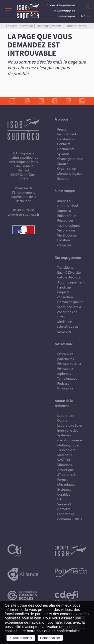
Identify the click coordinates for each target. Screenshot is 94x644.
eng (88, 16)
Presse (62, 129)
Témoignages (67, 378)
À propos (62, 119)
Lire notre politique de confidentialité (50, 631)
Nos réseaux (64, 344)
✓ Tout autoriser (21, 638)
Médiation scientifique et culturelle (68, 327)
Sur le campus (65, 191)
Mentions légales (70, 174)
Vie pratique (66, 230)
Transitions (65, 268)
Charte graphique (70, 159)
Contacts (64, 144)
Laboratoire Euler (70, 425)
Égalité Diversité (69, 273)
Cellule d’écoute (69, 277)
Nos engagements (49, 26)
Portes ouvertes (76, 26)
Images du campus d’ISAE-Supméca (69, 206)
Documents (66, 149)
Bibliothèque (67, 216)
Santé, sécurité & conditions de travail (69, 312)
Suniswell (64, 504)
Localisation (66, 139)
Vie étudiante (67, 235)
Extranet (64, 179)
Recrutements (68, 134)
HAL (60, 499)
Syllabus (63, 154)
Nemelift (64, 509)
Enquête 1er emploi (19, 26)
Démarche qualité (70, 302)
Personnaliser (50, 638)
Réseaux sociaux (69, 364)
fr (82, 16)
